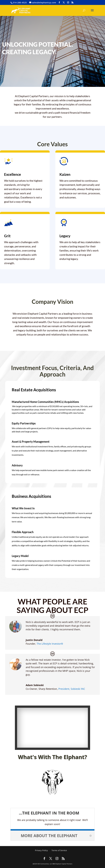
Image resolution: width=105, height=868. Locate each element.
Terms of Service (59, 850)
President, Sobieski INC (72, 689)
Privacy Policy (41, 850)
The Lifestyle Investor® (50, 644)
